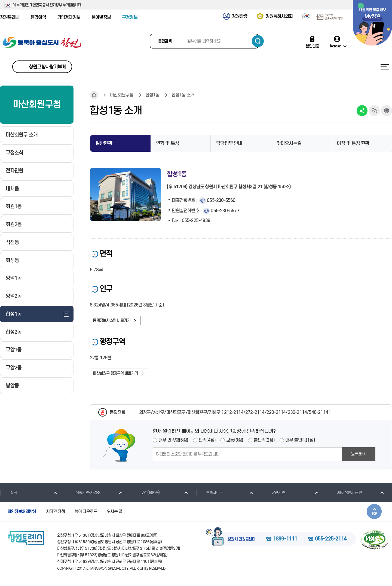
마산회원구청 (122, 95)
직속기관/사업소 (83, 496)
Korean (336, 46)
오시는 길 (114, 515)
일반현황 (104, 143)
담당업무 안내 (229, 143)
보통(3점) (235, 444)
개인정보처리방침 (22, 515)
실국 (8, 496)
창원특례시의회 (279, 16)
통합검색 (165, 41)
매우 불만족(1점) (300, 444)
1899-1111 (285, 543)
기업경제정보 (69, 17)
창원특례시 (10, 17)
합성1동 (152, 95)
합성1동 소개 (183, 95)
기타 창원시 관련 (344, 496)
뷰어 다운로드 (86, 515)
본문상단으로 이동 (374, 515)
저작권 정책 (55, 515)
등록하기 (359, 458)
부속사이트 (209, 496)
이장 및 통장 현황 (353, 143)
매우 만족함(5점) (173, 444)
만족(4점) (207, 444)
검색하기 (258, 41)
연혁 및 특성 (167, 143)
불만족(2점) (264, 444)
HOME (94, 95)
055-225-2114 (331, 543)
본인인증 (312, 46)
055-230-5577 (225, 211)
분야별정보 (101, 17)
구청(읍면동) (145, 496)
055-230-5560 (221, 201)
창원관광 (240, 16)
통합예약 (38, 17)
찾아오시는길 (289, 143)
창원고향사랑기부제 (48, 67)
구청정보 (130, 17)
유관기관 (273, 496)
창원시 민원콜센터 (241, 543)
